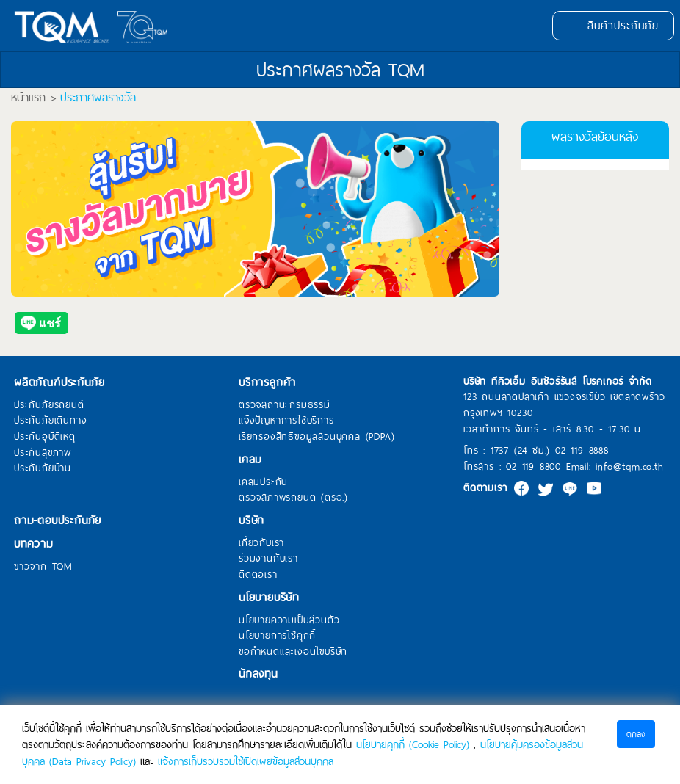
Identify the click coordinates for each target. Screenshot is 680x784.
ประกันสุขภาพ (43, 453)
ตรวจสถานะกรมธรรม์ (285, 405)
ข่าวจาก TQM (43, 567)
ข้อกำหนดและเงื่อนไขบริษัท (293, 652)
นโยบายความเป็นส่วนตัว (289, 620)
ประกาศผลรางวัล (98, 98)
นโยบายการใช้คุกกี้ (277, 636)
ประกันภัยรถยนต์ (49, 405)
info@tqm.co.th (629, 467)
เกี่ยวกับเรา (261, 543)
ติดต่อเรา (258, 575)
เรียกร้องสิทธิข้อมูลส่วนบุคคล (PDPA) (317, 437)
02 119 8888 (582, 450)
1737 (500, 450)
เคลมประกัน (263, 482)
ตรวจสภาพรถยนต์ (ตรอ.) (293, 498)
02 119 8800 (533, 467)
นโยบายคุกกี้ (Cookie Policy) (413, 744)
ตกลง (636, 734)
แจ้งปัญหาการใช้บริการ (286, 421)
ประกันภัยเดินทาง (50, 421)
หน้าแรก (28, 98)
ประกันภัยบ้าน (43, 468)
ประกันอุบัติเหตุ (45, 437)
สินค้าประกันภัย (613, 26)
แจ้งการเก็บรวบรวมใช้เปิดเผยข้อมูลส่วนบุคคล (246, 761)
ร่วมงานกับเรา (268, 559)
